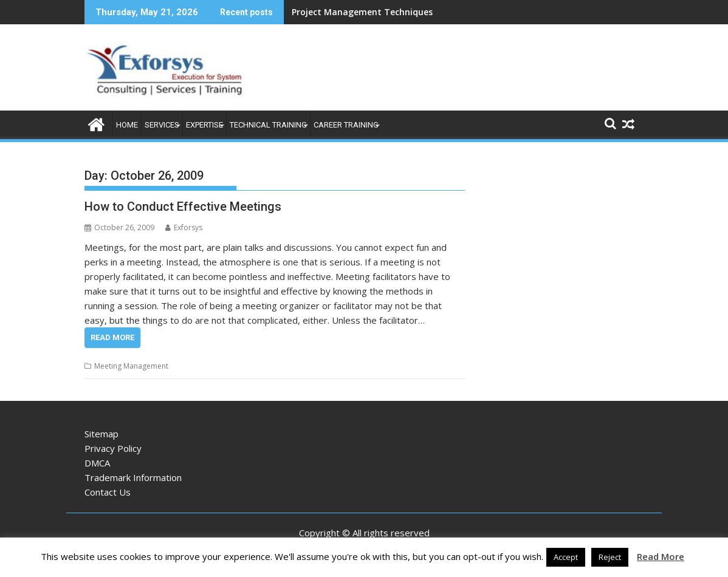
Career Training (346, 125)
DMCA (97, 463)
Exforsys (184, 227)
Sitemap (101, 434)
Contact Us (108, 492)
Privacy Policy (113, 448)
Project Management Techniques (362, 12)
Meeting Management (131, 366)
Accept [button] (566, 557)
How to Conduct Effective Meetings (183, 207)
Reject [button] (610, 557)
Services (162, 125)
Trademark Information (133, 477)
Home (127, 125)
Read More (112, 337)
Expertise (204, 125)
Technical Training (268, 125)
